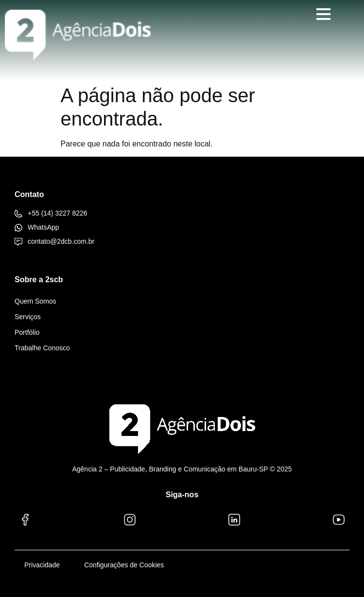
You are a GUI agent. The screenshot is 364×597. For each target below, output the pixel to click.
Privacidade (42, 565)
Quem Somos (35, 301)
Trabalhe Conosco (42, 348)
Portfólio (27, 332)
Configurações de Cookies (124, 565)
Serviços (28, 317)
